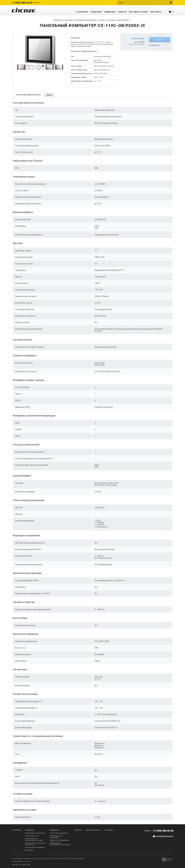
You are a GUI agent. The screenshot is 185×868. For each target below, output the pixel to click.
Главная (57, 20)
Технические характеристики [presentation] (28, 95)
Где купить (156, 12)
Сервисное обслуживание (59, 840)
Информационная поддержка (56, 837)
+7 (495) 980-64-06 (22, 3)
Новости (122, 12)
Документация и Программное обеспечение (60, 844)
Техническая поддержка (59, 833)
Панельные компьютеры (86, 20)
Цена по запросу (138, 39)
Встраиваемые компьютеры (35, 833)
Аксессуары (29, 850)
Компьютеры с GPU (32, 836)
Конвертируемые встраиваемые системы (34, 839)
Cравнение (155, 45)
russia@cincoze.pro (165, 836)
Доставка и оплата (138, 12)
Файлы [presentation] (49, 95)
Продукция (96, 12)
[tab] (21, 67)
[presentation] (21, 69)
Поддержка (110, 12)
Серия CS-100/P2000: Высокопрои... (115, 20)
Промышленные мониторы (35, 847)
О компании (82, 12)
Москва (36, 3)
